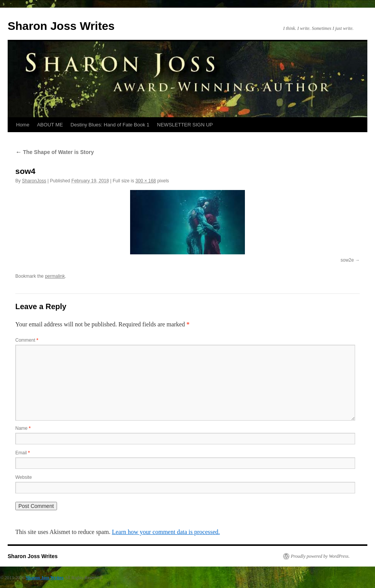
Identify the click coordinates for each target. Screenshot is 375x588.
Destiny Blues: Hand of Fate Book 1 (110, 125)
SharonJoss (34, 181)
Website (24, 477)
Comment (27, 340)
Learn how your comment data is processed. (166, 532)
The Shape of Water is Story (55, 152)
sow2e (347, 260)
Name (23, 428)
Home (23, 125)
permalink (55, 276)
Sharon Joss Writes (61, 26)
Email (23, 453)
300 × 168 (146, 181)
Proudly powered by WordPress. (320, 556)
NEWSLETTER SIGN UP (185, 125)
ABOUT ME (50, 125)
